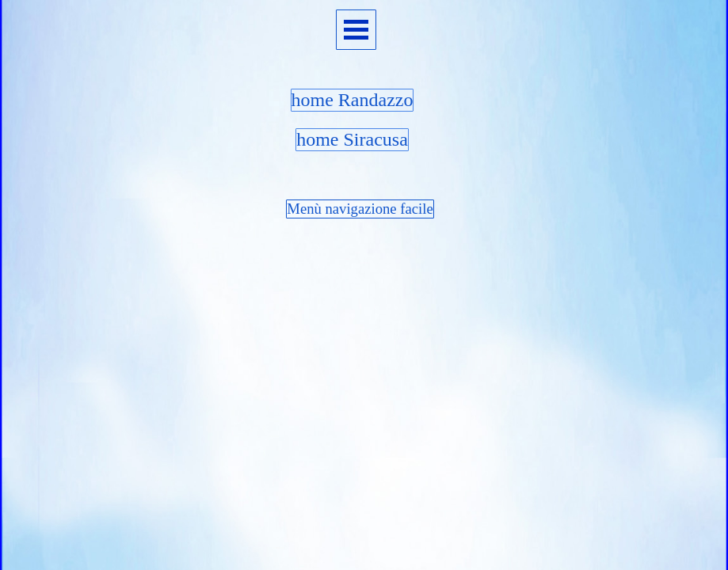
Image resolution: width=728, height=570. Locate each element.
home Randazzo (353, 100)
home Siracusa (352, 139)
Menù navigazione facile (360, 209)
